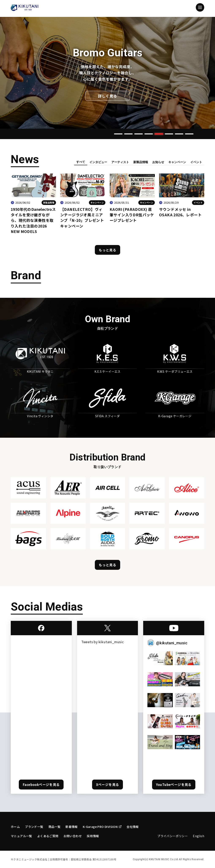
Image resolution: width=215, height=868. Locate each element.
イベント (196, 162)
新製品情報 (141, 162)
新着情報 (72, 827)
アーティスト (120, 162)
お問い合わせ (73, 836)
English (199, 836)
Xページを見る (108, 784)
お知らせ (158, 162)
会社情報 (133, 827)
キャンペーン (177, 162)
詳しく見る (107, 96)
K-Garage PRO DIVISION (102, 827)
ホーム (15, 827)
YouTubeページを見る (174, 784)
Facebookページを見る (41, 784)
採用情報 (93, 836)
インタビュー (98, 162)
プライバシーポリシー (173, 836)
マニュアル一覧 (21, 836)
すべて (81, 162)
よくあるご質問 (48, 836)
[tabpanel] (107, 73)
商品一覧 (54, 827)
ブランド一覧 (34, 827)
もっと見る (107, 250)
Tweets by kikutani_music (103, 642)
